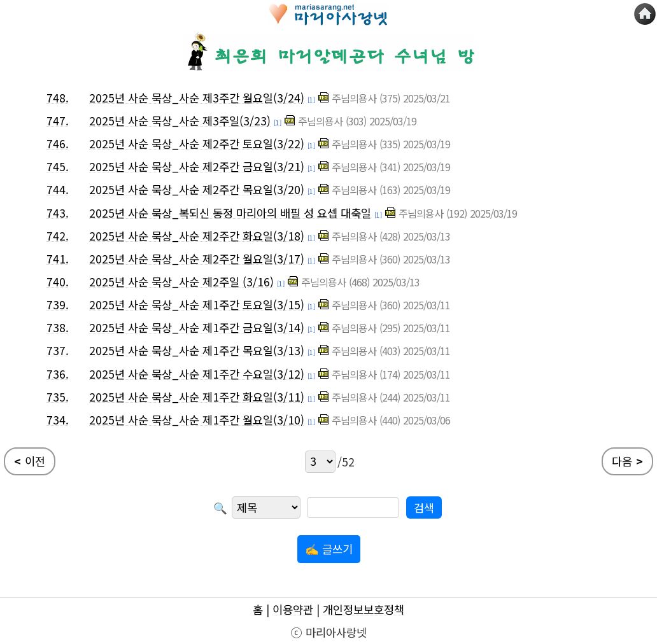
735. (58, 397)
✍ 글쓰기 (329, 549)
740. (58, 282)
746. (58, 143)
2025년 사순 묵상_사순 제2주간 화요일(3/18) (197, 236)
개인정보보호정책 (364, 609)
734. (58, 420)
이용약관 (293, 609)
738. (58, 327)
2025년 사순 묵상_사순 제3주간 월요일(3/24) (197, 98)
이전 (30, 461)
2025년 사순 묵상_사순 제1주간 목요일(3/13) (197, 350)
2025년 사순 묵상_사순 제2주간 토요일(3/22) (197, 143)
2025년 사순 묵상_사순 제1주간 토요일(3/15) (197, 304)
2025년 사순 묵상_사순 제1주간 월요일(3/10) (197, 420)
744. (58, 189)
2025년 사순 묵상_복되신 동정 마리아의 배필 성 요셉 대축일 (230, 213)
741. (58, 259)
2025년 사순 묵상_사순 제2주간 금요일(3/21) (197, 166)
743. (58, 213)
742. (58, 236)
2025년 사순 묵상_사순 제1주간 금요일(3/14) (197, 327)
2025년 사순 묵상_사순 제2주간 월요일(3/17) (197, 259)
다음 (627, 461)
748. (58, 98)
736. (58, 374)
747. (58, 121)
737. (58, 350)
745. (58, 166)
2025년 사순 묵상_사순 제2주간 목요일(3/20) (197, 189)
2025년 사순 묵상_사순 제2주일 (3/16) (181, 282)
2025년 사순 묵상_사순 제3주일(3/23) (180, 121)
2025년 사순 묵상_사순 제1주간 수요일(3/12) (197, 374)
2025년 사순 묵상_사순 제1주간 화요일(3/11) (197, 397)
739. (58, 304)
